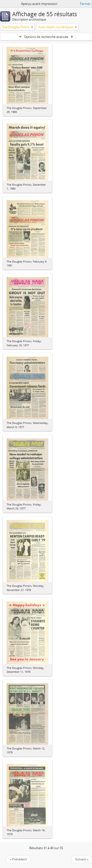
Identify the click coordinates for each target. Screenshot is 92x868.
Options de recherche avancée (46, 37)
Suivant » (82, 859)
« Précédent (18, 859)
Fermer (85, 4)
